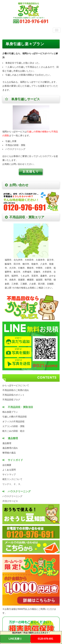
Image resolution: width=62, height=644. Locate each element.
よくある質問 (9, 470)
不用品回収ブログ (11, 400)
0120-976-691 (45, 639)
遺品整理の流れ (10, 448)
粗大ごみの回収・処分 (13, 431)
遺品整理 (7, 443)
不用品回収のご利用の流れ (16, 390)
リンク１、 (8, 484)
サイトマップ (9, 474)
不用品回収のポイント (13, 395)
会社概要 (7, 465)
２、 (16, 484)
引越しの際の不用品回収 (15, 417)
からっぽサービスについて (16, 385)
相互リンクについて (12, 479)
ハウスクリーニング (12, 496)
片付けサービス (10, 501)
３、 (20, 484)
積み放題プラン (10, 412)
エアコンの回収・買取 (13, 426)
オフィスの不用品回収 (13, 422)
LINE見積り (15, 639)
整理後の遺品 (9, 453)
